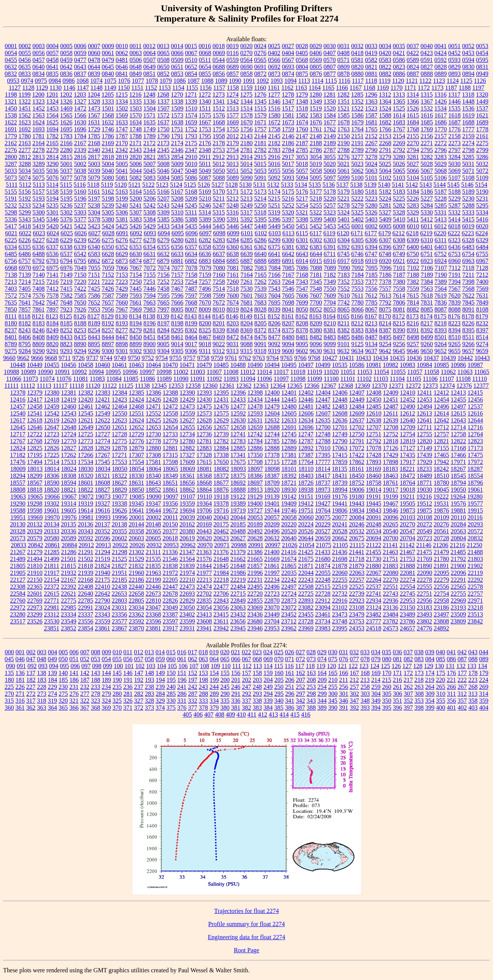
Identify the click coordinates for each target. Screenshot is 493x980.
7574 (25, 296)
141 (74, 673)
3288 (25, 164)
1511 (205, 108)
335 (225, 701)
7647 (52, 302)
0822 (385, 67)
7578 (52, 296)
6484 (482, 247)
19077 (120, 497)
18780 (441, 483)
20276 (441, 524)
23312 (52, 614)
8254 (94, 330)
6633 (177, 254)
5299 (25, 212)
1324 (52, 101)
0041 (441, 46)
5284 (427, 205)
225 (9, 687)
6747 (371, 254)
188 (96, 680)
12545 (86, 413)
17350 (255, 455)
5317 (246, 212)
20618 (170, 538)
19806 (340, 510)
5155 (11, 192)
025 (279, 652)
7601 (246, 296)
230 (63, 687)
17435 (407, 455)
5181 (371, 192)
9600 (288, 351)
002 (31, 652)
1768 (413, 129)
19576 (458, 503)
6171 (357, 233)
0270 (246, 53)
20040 (204, 517)
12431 (221, 400)
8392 (427, 330)
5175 (288, 192)
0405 (302, 53)
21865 (289, 566)
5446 (233, 226)
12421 (102, 400)
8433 (66, 337)
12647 (52, 427)
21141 (390, 545)
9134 (371, 344)
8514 (482, 337)
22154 (52, 580)
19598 (35, 510)
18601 (86, 483)
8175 (440, 316)
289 (214, 694)
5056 (288, 171)
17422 (357, 455)
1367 (427, 101)
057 (139, 659)
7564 (441, 289)
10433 (364, 358)
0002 (25, 46)
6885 (233, 261)
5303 (80, 212)
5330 (427, 212)
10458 (86, 365)
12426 (153, 400)
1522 (357, 108)
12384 (119, 393)
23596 (153, 621)
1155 (192, 88)
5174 (274, 192)
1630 (80, 122)
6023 (39, 233)
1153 (165, 88)
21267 (18, 552)
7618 (427, 296)
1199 (24, 95)
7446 (149, 289)
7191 (454, 275)
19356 (170, 503)
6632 (163, 254)
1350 (330, 101)
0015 (191, 46)
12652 (136, 427)
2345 (163, 150)
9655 (454, 351)
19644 (153, 510)
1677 (330, 122)
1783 (66, 136)
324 (106, 701)
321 (74, 701)
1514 (246, 108)
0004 (52, 46)
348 (365, 701)
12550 (119, 413)
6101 (247, 233)
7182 (330, 275)
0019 (233, 46)
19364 (204, 503)
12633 (289, 420)
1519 (316, 108)
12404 (323, 393)
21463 (391, 552)
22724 (289, 594)
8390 (399, 330)
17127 (407, 448)
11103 (381, 379)
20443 (204, 531)
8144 (205, 316)
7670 (205, 302)
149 (160, 673)
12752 (391, 434)
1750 (163, 129)
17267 (102, 455)
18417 (323, 476)
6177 (371, 233)
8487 (371, 337)
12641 (424, 420)
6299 (274, 240)
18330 (136, 476)
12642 (441, 420)
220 (441, 680)
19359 (187, 503)
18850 (136, 490)
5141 (398, 185)
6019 (468, 226)
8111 (11, 316)
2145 (274, 136)
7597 (191, 296)
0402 (274, 53)
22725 (306, 594)
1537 (482, 108)
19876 (441, 510)
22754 (441, 594)
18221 (407, 469)
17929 (424, 462)
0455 (11, 60)
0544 (219, 60)
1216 (135, 95)
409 (230, 714)
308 (419, 694)
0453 (468, 53)
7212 (482, 275)
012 (139, 652)
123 (364, 666)
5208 (177, 199)
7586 (94, 296)
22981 (52, 607)
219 (430, 680)
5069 (454, 171)
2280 (66, 150)
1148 (96, 88)
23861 (102, 628)
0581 (357, 60)
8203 (233, 323)
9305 (177, 351)
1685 (427, 122)
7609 (330, 296)
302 (354, 694)
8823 (66, 344)
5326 (371, 212)
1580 (274, 115)
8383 (357, 330)
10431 (347, 358)
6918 (357, 261)
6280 (177, 240)
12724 (69, 434)
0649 (149, 67)
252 (300, 687)
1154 (178, 88)
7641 (25, 302)
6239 (80, 240)
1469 (66, 108)
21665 (255, 559)
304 (376, 694)
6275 (108, 240)
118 (310, 666)
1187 (451, 88)
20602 (119, 538)
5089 (233, 178)
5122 (148, 185)
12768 (35, 441)
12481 (306, 406)
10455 (52, 365)
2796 (441, 150)
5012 (219, 164)
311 (451, 694)
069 (268, 659)
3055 (330, 157)
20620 (204, 538)
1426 (441, 101)
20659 (323, 538)
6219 (426, 233)
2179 (233, 143)
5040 (108, 171)
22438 (119, 587)
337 (246, 701)
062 (193, 659)
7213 (11, 282)
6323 (454, 240)
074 (322, 659)
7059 (108, 268)
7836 (441, 302)
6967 (482, 261)
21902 (475, 566)
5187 (441, 192)
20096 (391, 517)
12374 (447, 386)
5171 (233, 192)
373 (149, 708)
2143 (246, 136)
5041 (122, 171)
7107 (441, 268)
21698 (340, 559)
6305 (357, 240)
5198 (108, 199)
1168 (369, 88)
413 (273, 714)
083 (419, 659)
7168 (302, 275)
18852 (153, 490)
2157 (441, 136)
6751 (427, 254)
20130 (18, 524)
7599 (219, 296)
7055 (94, 268)
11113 (44, 386)
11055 (398, 372)
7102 (413, 268)
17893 (374, 462)
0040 (427, 46)
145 (117, 673)
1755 (233, 129)
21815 (69, 566)
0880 (357, 74)
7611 (357, 296)
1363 (371, 101)
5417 (11, 226)
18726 (306, 483)
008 (96, 652)
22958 (441, 601)
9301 (122, 351)
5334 (482, 212)
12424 (136, 400)
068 (257, 659)
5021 (344, 164)
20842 (35, 545)
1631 (94, 122)
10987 (475, 365)
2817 (94, 157)
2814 (52, 157)
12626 (170, 420)
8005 (177, 309)
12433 (238, 400)
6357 (191, 247)
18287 (475, 469)
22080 (391, 573)
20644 (306, 538)
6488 (39, 254)
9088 (246, 344)
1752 (191, 129)
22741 (374, 594)
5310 (177, 212)
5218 (316, 199)
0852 (163, 74)
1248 (149, 95)
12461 (86, 406)
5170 (219, 192)
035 (387, 652)
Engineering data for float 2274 (247, 937)
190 (117, 680)
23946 (255, 628)
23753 (357, 621)
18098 (272, 469)
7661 (136, 302)
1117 (358, 81)
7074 (164, 268)
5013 (233, 164)
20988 (239, 545)
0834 (39, 74)
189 (106, 680)
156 (236, 673)
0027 (288, 46)
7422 (80, 289)
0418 (357, 53)
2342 (122, 150)
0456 (25, 60)
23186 (441, 607)
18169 (373, 469)
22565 (458, 587)
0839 (94, 74)
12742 (255, 434)
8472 (233, 337)
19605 (69, 510)
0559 (233, 60)
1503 (136, 108)
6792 (39, 261)
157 (246, 673)
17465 (441, 455)
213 (365, 680)
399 (430, 708)
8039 (274, 309)
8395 (468, 330)
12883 (204, 448)
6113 (288, 233)
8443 (94, 337)
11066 (14, 379)
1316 (440, 95)
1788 (136, 136)
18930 (289, 490)
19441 (340, 503)
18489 (424, 476)
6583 (94, 254)
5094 (302, 178)
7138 (11, 275)
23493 (424, 614)
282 (139, 694)
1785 (94, 136)
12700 (323, 427)
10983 (407, 365)
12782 (221, 441)
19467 (391, 503)
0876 (316, 74)
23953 (272, 628)
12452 (407, 400)
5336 (11, 219)
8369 (246, 330)
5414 (454, 219)
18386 (255, 476)
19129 (255, 497)
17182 (18, 455)
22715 (238, 594)
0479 (108, 60)
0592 (441, 60)
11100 (331, 379)
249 (268, 687)
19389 (238, 503)
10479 (204, 365)
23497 (441, 614)
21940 (102, 573)
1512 (219, 108)
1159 (246, 88)
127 (407, 666)
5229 (454, 199)
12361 (227, 386)
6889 (274, 261)
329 (160, 701)
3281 (413, 157)
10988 (12, 372)
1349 (316, 101)
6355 (163, 247)
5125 (190, 185)
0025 (274, 46)
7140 (39, 275)
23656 (238, 621)
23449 (272, 614)
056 (128, 659)
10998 (164, 372)
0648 (136, 67)
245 (225, 687)
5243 (163, 205)
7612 (371, 296)
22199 (153, 580)
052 (85, 659)
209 (322, 680)
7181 (316, 275)
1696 (80, 129)
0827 (427, 67)
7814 (413, 302)
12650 (102, 427)
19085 (137, 497)
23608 (204, 621)
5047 (177, 171)
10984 (424, 365)
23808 (441, 621)
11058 (432, 372)
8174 (426, 316)
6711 (330, 254)
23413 (204, 614)
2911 (205, 157)
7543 (274, 289)
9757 (189, 358)
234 (106, 687)
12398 (255, 393)
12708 (391, 427)
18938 (306, 490)
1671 (260, 122)
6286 (260, 240)
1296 (371, 95)
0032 (357, 46)
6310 (427, 240)
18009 (18, 469)
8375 (288, 330)
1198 (11, 95)
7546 (288, 289)
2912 (219, 157)
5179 (344, 192)
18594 (69, 483)
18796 (475, 483)
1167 (356, 88)
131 (450, 666)
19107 (188, 497)
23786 (407, 621)
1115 (331, 81)
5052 (246, 171)
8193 (122, 323)
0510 (191, 60)
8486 (357, 337)
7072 (150, 268)
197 (193, 680)
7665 (163, 302)
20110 (458, 517)
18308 (69, 476)
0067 (191, 53)
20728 (441, 538)
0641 (52, 67)
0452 (454, 53)
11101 (348, 379)
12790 (340, 441)
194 (160, 680)
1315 (426, 95)
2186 (288, 143)
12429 (187, 400)
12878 (119, 448)
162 (300, 673)
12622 (102, 420)
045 (9, 659)
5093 (288, 178)
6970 (25, 268)
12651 (119, 427)
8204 (246, 323)
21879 (357, 566)
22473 (187, 587)
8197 (163, 323)
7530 (246, 289)
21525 (119, 559)
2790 (371, 150)
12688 (272, 427)
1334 (122, 101)
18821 (69, 490)
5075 (39, 178)
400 (441, 708)
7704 (330, 302)
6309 (413, 240)
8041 (288, 309)
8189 (94, 323)
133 (472, 666)
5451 (302, 226)
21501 (69, 559)
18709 (272, 483)
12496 (441, 406)
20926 (137, 545)
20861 (52, 545)
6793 (52, 261)
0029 (316, 46)
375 (171, 708)
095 (64, 666)
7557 (385, 289)
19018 (407, 490)
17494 (35, 462)
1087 (193, 81)
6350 (108, 247)
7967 (122, 309)
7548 (316, 289)
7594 (149, 296)
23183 (424, 607)
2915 (260, 157)
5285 (441, 205)
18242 (441, 469)
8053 (330, 309)
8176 (454, 316)
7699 (302, 302)
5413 (441, 219)
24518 (374, 628)
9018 (205, 344)
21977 (204, 573)
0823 (399, 67)
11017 (281, 372)
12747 (306, 434)
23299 (35, 614)
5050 (219, 171)
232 (85, 687)
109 (215, 666)
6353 (136, 247)
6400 (413, 247)
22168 (86, 580)
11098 (298, 379)
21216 (458, 545)
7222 (108, 282)
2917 (288, 157)
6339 (80, 247)
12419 (69, 400)
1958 (219, 136)
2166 (66, 143)
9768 (314, 358)
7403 (11, 289)
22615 (52, 594)
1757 (260, 129)
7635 (11, 302)
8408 (39, 337)
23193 (458, 607)
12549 (102, 413)
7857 (25, 309)
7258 (219, 282)
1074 (96, 81)
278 (96, 694)
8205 (260, 323)
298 (311, 694)
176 (451, 673)
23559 (102, 621)
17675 (238, 462)
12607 (323, 413)
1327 (80, 101)
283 (149, 694)
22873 (289, 601)
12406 (340, 393)
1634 (136, 122)
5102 (385, 178)
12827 (69, 448)
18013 (35, 469)
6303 (330, 240)
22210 (187, 580)
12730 (153, 434)
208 (311, 680)
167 (354, 673)
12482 (323, 406)
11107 (447, 379)
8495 (385, 337)
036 (397, 652)
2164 (39, 143)
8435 (80, 337)
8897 (108, 344)
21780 (441, 559)
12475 (204, 406)
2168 (94, 143)
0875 (302, 74)
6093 (150, 233)
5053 (260, 171)
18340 (153, 476)
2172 (149, 143)
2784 (288, 150)
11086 (147, 379)
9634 (357, 351)
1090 (235, 81)
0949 (482, 74)
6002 (371, 226)
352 (408, 701)
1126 (480, 81)
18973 (323, 490)
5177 (316, 192)
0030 (330, 46)
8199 (191, 323)
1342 (233, 101)
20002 (154, 517)
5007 (149, 164)
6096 (191, 233)
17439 (424, 455)
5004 (108, 164)
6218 (413, 233)
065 (225, 659)
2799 (482, 150)
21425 (306, 552)
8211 (343, 323)
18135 (339, 469)
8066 (357, 309)
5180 (357, 192)
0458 (52, 60)
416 (306, 714)
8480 (288, 337)
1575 (205, 115)
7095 (372, 268)
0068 (205, 53)
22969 (458, 601)
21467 (407, 552)
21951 (119, 573)
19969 (35, 517)
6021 (11, 233)
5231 (482, 199)
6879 (163, 261)
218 (419, 680)
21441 (357, 552)
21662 (238, 559)
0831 (482, 67)
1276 (260, 95)
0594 (468, 60)
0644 (94, 67)
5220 (330, 199)
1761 (316, 129)
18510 (441, 476)
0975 (41, 81)
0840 (108, 74)
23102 (340, 607)
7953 (94, 309)
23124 (374, 607)
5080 (108, 178)
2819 (122, 157)
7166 (274, 275)
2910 (191, 157)
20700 (391, 538)
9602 (302, 351)
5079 (94, 178)
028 (311, 652)
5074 (25, 178)
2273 (454, 143)
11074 (47, 379)
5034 (25, 171)
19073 (103, 497)
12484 (357, 406)
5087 (205, 178)
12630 (238, 420)
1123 (439, 81)
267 (462, 687)
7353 (357, 282)
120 (332, 666)
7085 (288, 268)
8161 (288, 316)
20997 (273, 545)
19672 (170, 510)
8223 (454, 323)
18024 (69, 469)
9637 (371, 351)
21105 (340, 545)
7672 (219, 302)
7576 (39, 296)
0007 (94, 46)
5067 (427, 171)
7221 (94, 282)
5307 (136, 212)
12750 (357, 434)
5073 (11, 178)
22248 (323, 580)
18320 (86, 476)
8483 (330, 337)
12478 (255, 406)
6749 (399, 254)
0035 (399, 46)
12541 (35, 413)
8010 (219, 309)
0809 (344, 67)
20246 (357, 524)
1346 (274, 101)
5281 (385, 205)
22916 (340, 601)
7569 (482, 289)
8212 (357, 323)
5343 (25, 219)
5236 (66, 205)
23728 (306, 621)
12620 (69, 420)
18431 (340, 476)
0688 (219, 67)
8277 (122, 330)
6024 (53, 233)
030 (333, 652)
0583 (385, 60)
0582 (371, 60)
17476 (18, 462)
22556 (441, 587)
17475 (475, 455)
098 (97, 666)
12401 (289, 393)
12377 (481, 386)
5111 (12, 185)
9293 (66, 351)
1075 (110, 81)
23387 (170, 614)
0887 (413, 74)
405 (187, 714)
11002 (181, 372)
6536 (52, 254)
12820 (424, 441)
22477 (221, 587)
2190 (344, 143)
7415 (66, 289)
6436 (454, 247)
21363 (204, 552)
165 (333, 673)
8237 (11, 330)
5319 (274, 212)
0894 (468, 74)
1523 (371, 108)
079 (376, 659)
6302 (316, 240)
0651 (177, 67)
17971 (458, 462)
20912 (86, 545)
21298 (119, 552)
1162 (288, 88)
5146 (467, 185)
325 (117, 701)
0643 (80, 67)
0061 (108, 53)
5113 (39, 185)
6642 (288, 254)
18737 (323, 483)
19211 (407, 497)
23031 (119, 607)
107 (194, 666)
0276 (260, 53)
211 (343, 680)
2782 (260, 150)
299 (322, 694)
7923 (66, 309)
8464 (191, 337)
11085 (131, 379)
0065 (163, 53)
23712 (289, 621)
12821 (441, 441)
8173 (413, 316)
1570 (136, 115)
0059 (80, 53)
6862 (94, 261)
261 (397, 687)
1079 (166, 81)
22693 (187, 594)
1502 (122, 108)
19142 (289, 497)
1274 (232, 95)
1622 (11, 122)
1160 (260, 88)
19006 (357, 490)
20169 (204, 524)
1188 (465, 88)
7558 (399, 289)
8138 (149, 316)
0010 (122, 46)
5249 (246, 205)
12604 (272, 413)
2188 (316, 143)
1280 (315, 95)
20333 (52, 531)
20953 (171, 545)
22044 (306, 573)
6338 (66, 247)
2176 (205, 143)
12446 (306, 400)
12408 (374, 393)
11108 (463, 379)
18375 (238, 476)
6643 (302, 254)
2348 (205, 150)
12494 (424, 406)
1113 (304, 81)
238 (149, 687)
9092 (274, 344)
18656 (187, 483)
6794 (66, 261)
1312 (385, 95)
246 (236, 687)
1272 (205, 95)
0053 (482, 46)
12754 (407, 434)
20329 (35, 531)
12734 (187, 434)
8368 (233, 330)
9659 (482, 351)
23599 (187, 621)
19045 (441, 490)
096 (75, 666)
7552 (344, 289)
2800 (11, 157)
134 (483, 666)
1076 (124, 81)
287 (193, 694)
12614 (441, 413)
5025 (385, 164)
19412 (306, 503)
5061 (344, 171)
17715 (272, 462)
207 (300, 680)
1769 (427, 129)
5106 (441, 178)
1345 (260, 101)
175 (441, 673)
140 (63, 673)
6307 (385, 240)
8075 (385, 309)
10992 (79, 372)
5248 (233, 205)
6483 (468, 247)
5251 (274, 205)
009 (106, 652)
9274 (482, 344)
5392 (246, 219)
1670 (246, 122)
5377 (80, 219)
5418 (25, 226)
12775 (119, 441)
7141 (52, 275)
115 (279, 666)
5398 (302, 219)
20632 (272, 538)
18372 (221, 476)
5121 (134, 185)
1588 (385, 115)
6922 (413, 261)
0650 (163, 67)
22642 (102, 594)
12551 (136, 413)
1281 (329, 95)
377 (193, 708)
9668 (51, 358)
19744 (272, 510)
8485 (344, 337)
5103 (399, 178)
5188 (454, 192)
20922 (120, 545)
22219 (238, 580)
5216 (288, 199)
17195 (35, 455)
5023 (357, 164)
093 (43, 666)
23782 (391, 621)
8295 (177, 330)
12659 (255, 427)
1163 (301, 88)
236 (128, 687)
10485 (221, 365)
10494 (272, 365)
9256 (399, 344)
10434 (381, 358)
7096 (386, 268)
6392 (344, 247)
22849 (238, 601)
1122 (425, 81)
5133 (287, 185)
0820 (357, 67)
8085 (427, 309)
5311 (191, 212)
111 (237, 666)
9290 (39, 351)
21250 (475, 545)
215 (387, 680)
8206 (274, 323)
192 (139, 680)
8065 (344, 309)
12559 (187, 413)
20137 (102, 524)
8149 (246, 316)
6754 (468, 254)
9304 (163, 351)
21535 (153, 559)
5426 (136, 226)
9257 (413, 344)
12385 (136, 393)
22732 (340, 594)
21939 (86, 573)
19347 (153, 503)
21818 (86, 566)
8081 (399, 309)
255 (333, 687)
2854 (177, 157)
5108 (468, 178)
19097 (171, 497)
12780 (187, 441)
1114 (318, 81)
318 (42, 701)
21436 (340, 552)
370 (117, 708)
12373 (430, 386)
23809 (458, 621)
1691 (11, 129)
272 (31, 694)
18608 (102, 483)
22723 (272, 594)
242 (193, 687)
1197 (478, 88)
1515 (260, 108)
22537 (374, 587)
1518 (302, 108)
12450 (374, 400)
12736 (204, 434)
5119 (107, 185)
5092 (274, 178)
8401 (11, 337)
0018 (219, 46)
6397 (399, 247)
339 (268, 701)
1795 (205, 136)
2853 (163, 157)
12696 (306, 427)
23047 (153, 607)
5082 (136, 178)
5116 (80, 185)
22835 (204, 601)
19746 (289, 510)
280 (117, 694)
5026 (399, 164)
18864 (204, 490)
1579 (260, 115)
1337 (163, 101)
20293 (475, 524)
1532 (427, 108)
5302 (66, 212)
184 (52, 680)
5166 (163, 192)
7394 (454, 282)
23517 (18, 621)
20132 (35, 524)
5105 (427, 178)
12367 (329, 386)
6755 (482, 254)
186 (74, 680)
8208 (302, 323)
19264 (458, 497)
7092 (358, 268)
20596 (102, 538)
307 (408, 694)
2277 (25, 150)
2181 (260, 143)
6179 (385, 233)
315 (9, 701)
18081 (205, 469)
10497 (306, 365)
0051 (454, 46)
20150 (170, 524)
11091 (197, 379)
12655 (187, 427)
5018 (302, 164)
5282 (399, 205)
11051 (348, 372)
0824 (413, 67)
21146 (424, 545)
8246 (39, 330)
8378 (302, 330)
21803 (475, 559)
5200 (136, 199)
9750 (134, 358)
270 (9, 694)
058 (149, 659)
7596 (177, 296)
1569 (122, 115)
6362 (260, 247)
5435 (191, 226)
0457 (39, 60)
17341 (238, 455)
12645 (18, 427)
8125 (66, 316)
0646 (122, 67)
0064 (149, 53)
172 (408, 673)
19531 (441, 503)
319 (52, 701)
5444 (205, 226)
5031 (468, 164)
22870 (272, 601)
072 (300, 659)
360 (9, 708)
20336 (69, 531)
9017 (191, 344)
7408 (39, 289)
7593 (136, 296)
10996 (130, 372)
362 (31, 708)
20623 (221, 538)
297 (300, 694)
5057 (302, 171)
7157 (177, 275)
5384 (149, 219)
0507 (149, 60)
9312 (219, 351)
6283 (219, 240)
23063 (238, 607)
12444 (272, 400)
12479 (272, 406)
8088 (454, 309)
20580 (52, 538)
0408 (344, 53)
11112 (28, 386)
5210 (205, 199)
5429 (149, 226)
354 (430, 701)
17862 (357, 462)
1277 (274, 95)
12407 (357, 393)
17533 (69, 462)
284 (160, 694)
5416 (482, 219)
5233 (25, 205)
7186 (385, 275)
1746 (108, 129)
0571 (344, 60)
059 (160, 659)
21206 (441, 545)
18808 (18, 490)
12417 (35, 400)
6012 (441, 226)
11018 (298, 372)
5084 (163, 178)
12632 (272, 420)
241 (182, 687)
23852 (69, 628)
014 (160, 652)
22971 (475, 601)
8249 (52, 330)
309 (430, 694)
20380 (187, 531)
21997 (272, 573)
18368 (204, 476)
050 (63, 659)
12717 (18, 434)
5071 (468, 171)
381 (236, 708)
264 (430, 687)
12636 (340, 420)
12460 (69, 406)
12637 (357, 420)
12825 (35, 448)
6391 (330, 247)
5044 (136, 171)
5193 (39, 199)
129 (429, 666)
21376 (221, 552)
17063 (340, 448)
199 (214, 680)
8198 (177, 323)
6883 (205, 261)
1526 (413, 108)
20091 (374, 517)
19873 (407, 510)
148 (149, 673)
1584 (330, 115)
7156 (163, 275)
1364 (385, 101)
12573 (204, 413)
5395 (260, 219)
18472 (407, 476)
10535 (340, 365)
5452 (316, 226)
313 (473, 694)
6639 (246, 254)
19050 (458, 490)
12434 (255, 400)
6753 (454, 254)
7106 (427, 268)
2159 (468, 136)
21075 (324, 545)
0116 (232, 53)
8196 (149, 323)
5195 (66, 199)
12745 (289, 434)
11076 (64, 379)
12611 (390, 413)
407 (209, 714)
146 (128, 673)
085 (441, 659)
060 (171, 659)
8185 (66, 323)
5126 (204, 185)
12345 (159, 386)
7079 (205, 268)
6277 (136, 240)
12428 (170, 400)
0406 (316, 53)
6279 (163, 240)
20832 (475, 538)
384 (268, 708)
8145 (218, 316)
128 (418, 666)
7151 (94, 275)
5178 (330, 192)
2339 (80, 150)
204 (268, 680)
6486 (25, 254)
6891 (288, 261)
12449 (357, 400)
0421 (399, 53)
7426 (108, 289)
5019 (316, 164)
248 (257, 687)
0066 (177, 53)
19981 (86, 517)
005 (63, 652)
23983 (323, 628)
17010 (323, 448)
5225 (399, 199)
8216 (413, 323)
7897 (52, 309)
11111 (12, 386)
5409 (385, 219)
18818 (35, 490)
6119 (329, 233)
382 (246, 708)
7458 (163, 289)
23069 (255, 607)
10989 (29, 372)
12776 (136, 441)
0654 (205, 67)
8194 (136, 323)
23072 (289, 607)
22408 (86, 587)
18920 (272, 490)
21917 (52, 573)
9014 (177, 344)
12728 (119, 434)
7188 (413, 275)
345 (333, 701)
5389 (205, 219)
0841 (122, 74)
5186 (427, 192)
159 (268, 673)
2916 (274, 157)
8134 (135, 316)
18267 (458, 469)
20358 (136, 531)
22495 (255, 587)
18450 (357, 476)
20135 (69, 524)
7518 (233, 289)
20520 (289, 531)
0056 (39, 53)
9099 (330, 344)
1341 (219, 101)
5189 (468, 192)
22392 (69, 587)
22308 (18, 587)
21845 (221, 566)
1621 (482, 115)
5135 (315, 185)
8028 (260, 309)
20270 (407, 524)
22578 (475, 587)
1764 (357, 129)
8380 (316, 330)
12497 (458, 406)
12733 (170, 434)
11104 (397, 379)
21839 (187, 566)
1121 (412, 81)
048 (42, 659)
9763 (259, 358)
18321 (102, 476)
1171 (410, 88)
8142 (177, 316)
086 (451, 659)
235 (117, 687)
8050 (302, 309)
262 (408, 687)
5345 (39, 219)
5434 (177, 226)
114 (268, 666)
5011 (205, 164)
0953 (13, 81)
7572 (11, 296)
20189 (255, 524)
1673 (288, 122)
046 (20, 659)
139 (52, 673)
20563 (458, 531)
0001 (11, 46)
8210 (330, 323)
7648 (66, 302)
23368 (153, 614)
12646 (35, 427)
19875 (424, 510)
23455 (306, 614)
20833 (18, 545)
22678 (170, 594)
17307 (136, 455)
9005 (163, 344)
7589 (122, 296)
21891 (441, 566)
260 (387, 687)
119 (321, 666)
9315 (246, 351)
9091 (260, 344)
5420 (52, 226)
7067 (136, 268)
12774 (102, 441)
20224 (306, 524)
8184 (52, 323)
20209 (272, 524)
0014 (177, 46)
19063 (18, 497)
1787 (122, 136)
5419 (39, 226)
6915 (316, 261)
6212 (399, 233)
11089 (164, 379)
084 (430, 659)
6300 (288, 240)
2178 (219, 143)
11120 (93, 386)
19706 (204, 510)
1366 (413, 101)
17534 (86, 462)
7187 (399, 275)
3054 (316, 157)
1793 (191, 136)
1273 (218, 95)
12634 (306, 420)
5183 (399, 192)
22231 (255, 580)
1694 (52, 129)
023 (257, 652)
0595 (482, 60)
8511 (468, 337)
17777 (323, 462)
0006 (80, 46)
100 (118, 666)
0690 (246, 67)
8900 (149, 344)
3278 (371, 157)
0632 (11, 67)
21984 (221, 573)
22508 (306, 587)
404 (484, 708)
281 (128, 694)
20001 (137, 517)
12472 (170, 406)
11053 (365, 372)
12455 (458, 400)
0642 (66, 67)
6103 (275, 233)
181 (20, 680)
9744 (106, 358)
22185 (119, 580)
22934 (374, 601)
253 (311, 687)
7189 (427, 275)
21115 (357, 545)
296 (290, 694)
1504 (149, 108)
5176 (302, 192)
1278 (288, 95)
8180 (11, 323)
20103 (407, 517)
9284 (25, 351)
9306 (191, 351)
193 (149, 680)
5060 (330, 171)
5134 (301, 185)
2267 (371, 143)
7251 (149, 282)
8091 (468, 309)
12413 (458, 393)
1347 (288, 101)
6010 (413, 226)
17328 (204, 455)
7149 (66, 275)
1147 (83, 88)
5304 (94, 212)
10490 (255, 365)
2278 (39, 150)
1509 (177, 108)
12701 (340, 427)
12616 (475, 413)
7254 (191, 282)
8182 (25, 323)
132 (461, 666)
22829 (187, 601)
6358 (205, 247)
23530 (52, 621)
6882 (191, 261)
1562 (25, 115)
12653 (153, 427)
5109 (482, 178)
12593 (255, 413)
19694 (187, 510)
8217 (427, 323)
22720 (255, 594)
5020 (330, 164)
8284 (163, 330)
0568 (302, 60)
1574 (191, 115)
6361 (246, 247)
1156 (205, 88)
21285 (52, 552)
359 (484, 701)
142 (85, 673)
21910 (35, 573)
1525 (399, 108)
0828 (441, 67)
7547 (302, 289)
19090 (154, 497)
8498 (413, 337)
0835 (52, 74)
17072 (357, 448)
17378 (272, 455)
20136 (86, 524)
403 (473, 708)
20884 (69, 545)
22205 (170, 580)
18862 (187, 490)
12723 (52, 434)
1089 (221, 81)
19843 (374, 510)
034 (376, 652)
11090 (181, 379)
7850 (11, 309)
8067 (371, 309)
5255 (316, 205)
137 (31, 673)
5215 (274, 199)
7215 (39, 282)
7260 (233, 282)
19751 (306, 510)
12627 (187, 420)
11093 (231, 379)
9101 (344, 344)
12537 (475, 406)
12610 (374, 413)
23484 (391, 614)
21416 (289, 552)
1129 (42, 88)
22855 (255, 601)
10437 (431, 358)
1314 (413, 95)
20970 (205, 545)
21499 (52, 559)
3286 (482, 157)
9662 (23, 358)
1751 (177, 129)
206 (290, 680)
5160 (80, 192)
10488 (238, 365)
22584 (18, 594)
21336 (170, 552)
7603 (260, 296)
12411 (424, 393)
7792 (385, 302)
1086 (179, 81)
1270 (177, 95)
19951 (18, 517)
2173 (163, 143)
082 (408, 659)
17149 (424, 448)
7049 (80, 268)
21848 (238, 566)
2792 (399, 150)
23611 (221, 621)
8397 (482, 330)
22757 (475, 594)
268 (473, 687)
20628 (255, 538)
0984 (55, 81)
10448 (18, 365)
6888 (260, 261)
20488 (238, 531)
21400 (272, 552)
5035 (39, 171)
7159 (205, 275)
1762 (330, 129)
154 (214, 673)
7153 (122, 275)
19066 (52, 497)
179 (484, 673)
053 (96, 659)
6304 (344, 240)
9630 (316, 351)
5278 (344, 205)
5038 (80, 171)
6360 (233, 247)
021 (236, 652)
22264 (374, 580)
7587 (108, 296)
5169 (205, 192)
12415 (475, 393)
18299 (35, 476)
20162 (187, 524)
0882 (385, 74)
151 (182, 673)
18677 (221, 483)
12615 (458, 413)
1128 (28, 88)
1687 (454, 122)
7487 (191, 289)
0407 (330, 53)
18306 (52, 476)
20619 (187, 538)
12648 (69, 427)
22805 (136, 601)
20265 (391, 524)
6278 (149, 240)
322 (85, 701)
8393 (441, 330)
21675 (306, 559)
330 (171, 701)
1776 (454, 129)
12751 (374, 434)
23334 (69, 614)
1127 (14, 88)
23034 (136, 607)
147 (139, 673)
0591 (427, 60)
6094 (164, 233)
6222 (454, 233)
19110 (204, 497)
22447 (170, 587)
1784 (80, 136)
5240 (122, 205)
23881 (153, 628)
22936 (391, 601)
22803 (119, 601)
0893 (454, 74)
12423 (119, 400)
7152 (108, 275)
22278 (424, 580)
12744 (272, 434)
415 (295, 714)
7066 (122, 268)
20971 (222, 545)
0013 (163, 46)
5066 (413, 171)
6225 (11, 240)
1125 (466, 81)
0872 (260, 74)
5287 (454, 205)
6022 (25, 233)
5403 (371, 219)
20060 (306, 517)
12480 (289, 406)
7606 (302, 296)
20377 (170, 531)
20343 (86, 531)
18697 (255, 483)
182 (31, 680)
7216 (52, 282)
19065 (35, 497)
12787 (306, 441)
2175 (191, 143)
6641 (274, 254)
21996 (255, 573)
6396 (385, 247)
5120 (121, 185)
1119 (385, 81)
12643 (458, 420)
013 (149, 652)
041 (451, 652)
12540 (18, 413)
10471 (187, 365)
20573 (18, 538)
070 (279, 659)
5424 (108, 226)
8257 (108, 330)
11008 (231, 372)
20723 (424, 538)
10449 (35, 365)
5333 (468, 212)
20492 (255, 531)
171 (397, 673)
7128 (482, 268)
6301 (302, 240)
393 (365, 708)
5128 (231, 185)
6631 (149, 254)
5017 (288, 164)
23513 (475, 614)
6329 (482, 240)
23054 (204, 607)
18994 (340, 490)
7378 (385, 282)
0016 (205, 46)
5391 (233, 219)
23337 (86, 614)
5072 (482, 171)
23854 (86, 628)
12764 (475, 434)
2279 (52, 150)
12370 (379, 386)
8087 (441, 309)
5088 (219, 178)
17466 (458, 455)
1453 (52, 108)
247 (246, 687)
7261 (246, 282)
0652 (191, 67)
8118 (24, 316)
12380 (52, 393)
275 (63, 694)
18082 (221, 469)
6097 (205, 233)
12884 (221, 448)
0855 (205, 74)
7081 (233, 268)
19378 (221, 503)
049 (52, 659)
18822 (86, 490)
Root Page (246, 950)
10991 (62, 372)
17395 (323, 455)
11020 (331, 372)
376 (182, 708)
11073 (30, 379)
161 (290, 673)
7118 (468, 268)
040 (441, 652)
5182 (385, 192)
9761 (231, 358)
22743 (391, 594)
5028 (427, 164)
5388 (191, 219)
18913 (255, 490)
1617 (441, 115)
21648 (221, 559)
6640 (260, 254)
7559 (413, 289)
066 (236, 659)
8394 (454, 330)
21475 (424, 552)
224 (484, 680)
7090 (344, 268)
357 (462, 701)
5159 (66, 192)
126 (396, 666)
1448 (468, 101)
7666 (177, 302)
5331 (441, 212)
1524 (385, 108)
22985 (69, 607)
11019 (314, 372)
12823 (475, 441)
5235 (52, 205)
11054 (381, 372)
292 (246, 694)
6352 (122, 247)
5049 (205, 171)
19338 (119, 503)
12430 (204, 400)
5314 (205, 212)
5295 (482, 205)
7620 (454, 296)
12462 (102, 406)
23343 (102, 614)
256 (344, 687)
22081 (407, 573)
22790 (102, 601)
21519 (102, 559)
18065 (171, 469)
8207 (288, 323)
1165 (328, 88)
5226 (413, 199)
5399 (316, 219)
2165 (52, 143)
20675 (357, 538)
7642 (39, 302)
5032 (482, 164)
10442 (465, 358)
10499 (323, 365)
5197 (94, 199)
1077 (138, 81)
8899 (136, 344)
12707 (374, 427)
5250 (260, 205)
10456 (69, 365)
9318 (260, 351)
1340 (205, 101)
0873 (274, 74)
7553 (357, 289)
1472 (80, 108)
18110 (306, 469)
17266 (86, 455)
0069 (219, 53)
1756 (246, 129)
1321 (11, 101)
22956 (424, 601)
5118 (93, 185)
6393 (357, 247)
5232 (11, 205)
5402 (357, 219)
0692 (274, 67)
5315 (219, 212)
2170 (122, 143)
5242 (149, 205)
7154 (136, 275)
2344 (149, 150)
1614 (399, 115)
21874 (323, 566)
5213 (246, 199)
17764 (306, 462)
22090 (424, 573)
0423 (427, 53)
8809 (39, 344)
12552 (153, 413)
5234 (39, 205)
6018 (454, 226)
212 (354, 680)
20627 (238, 538)
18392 (289, 476)
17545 (102, 462)
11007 (214, 372)
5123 (162, 185)
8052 (316, 309)
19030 (424, 490)
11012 (247, 372)
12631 (255, 420)
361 (20, 708)
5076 (52, 178)
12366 (312, 386)
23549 (69, 621)
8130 (121, 316)
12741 (238, 434)
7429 (122, 289)
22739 (357, 594)
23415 (221, 614)
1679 (357, 122)
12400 (272, 393)
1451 (25, 108)
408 (220, 714)
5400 (330, 219)
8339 (219, 330)
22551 (391, 587)
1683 (399, 122)
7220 (80, 282)
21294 (102, 552)
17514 (52, 462)
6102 (261, 233)
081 (397, 659)
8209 (316, 323)
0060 (94, 53)
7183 (344, 275)
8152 (274, 316)
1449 (482, 101)
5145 (453, 185)
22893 (306, 601)
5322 (316, 212)
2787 (330, 150)
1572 (163, 115)
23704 (272, 621)
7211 (468, 275)
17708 (255, 462)
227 (31, 687)
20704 (407, 538)
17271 (119, 455)
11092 (214, 379)
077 (354, 659)
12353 (176, 386)
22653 (119, 594)
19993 (103, 517)
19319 (86, 503)
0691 (260, 67)
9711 (65, 358)
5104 (413, 178)
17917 (407, 462)
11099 (314, 379)
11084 (114, 379)
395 (387, 708)
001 (20, 652)
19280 (475, 497)
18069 (188, 469)
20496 (272, 531)
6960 (454, 261)
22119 (475, 573)
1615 (413, 115)
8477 (274, 337)
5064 (385, 171)
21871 (306, 566)
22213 (204, 580)
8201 (219, 323)
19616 (102, 510)
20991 (256, 545)
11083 (97, 379)
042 (462, 652)
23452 (289, 614)
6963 (468, 261)
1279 (302, 95)
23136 (391, 607)
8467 (205, 337)
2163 (25, 143)
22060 (340, 573)
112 (247, 666)
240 (171, 687)
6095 (178, 233)
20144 (136, 524)
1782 (52, 136)
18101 (289, 469)
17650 (221, 462)
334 (214, 701)
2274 (468, 143)
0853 (177, 74)
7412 (52, 289)
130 (439, 666)
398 (419, 708)
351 (397, 701)
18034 (103, 469)
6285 (246, 240)
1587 (371, 115)
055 (117, 659)
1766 (385, 129)
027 (300, 652)
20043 (221, 517)
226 (20, 687)
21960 (136, 573)
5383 (136, 219)
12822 (458, 441)
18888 (238, 490)
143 (96, 673)
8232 (482, 323)
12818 (391, 441)
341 (290, 701)
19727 (255, 510)
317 (31, 701)
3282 (427, 157)
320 (63, 701)
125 (386, 666)
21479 (441, 552)
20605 (153, 538)
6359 (219, 247)
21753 (407, 559)
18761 (391, 483)
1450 (11, 108)
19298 (35, 503)
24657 (407, 628)
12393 (204, 393)
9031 (233, 344)
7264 (288, 282)
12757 (441, 434)
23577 (119, 621)
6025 (67, 233)
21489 (18, 559)
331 (182, 701)
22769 (35, 601)
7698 (288, 302)
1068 (82, 81)
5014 (246, 164)
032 (354, 652)
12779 (170, 441)
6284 (233, 240)
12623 (119, 420)
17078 (374, 448)
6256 (94, 240)
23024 (102, 607)
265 (441, 687)
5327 (385, 212)
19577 (475, 503)
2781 (246, 150)
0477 (80, 60)
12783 (238, 441)
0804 (302, 67)
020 (225, 652)
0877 (330, 74)
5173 (260, 192)
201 (236, 680)
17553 (119, 462)
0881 (371, 74)
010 (117, 652)
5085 (177, 178)
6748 (385, 254)
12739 (221, 434)
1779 (11, 136)
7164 (246, 275)
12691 (289, 427)
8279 (136, 330)
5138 (356, 185)
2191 (357, 143)
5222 (357, 199)
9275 (11, 351)
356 (451, 701)
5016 (274, 164)
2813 (39, 157)
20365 (153, 531)
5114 (52, 185)
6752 (441, 254)
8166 (357, 316)
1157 (219, 88)
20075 (323, 517)
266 (451, 687)
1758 (274, 129)
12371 (396, 386)
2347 (191, 150)
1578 (246, 115)
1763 (344, 129)
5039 (94, 171)
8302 (191, 330)
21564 (187, 559)
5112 (25, 185)
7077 (178, 268)
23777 (374, 621)
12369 (362, 386)
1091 (249, 81)
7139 (25, 275)
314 (484, 694)
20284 (458, 524)
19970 (52, 517)
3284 (454, 157)
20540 (391, 531)
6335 (25, 247)
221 (451, 680)
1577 (233, 115)
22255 (340, 580)
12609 (357, 413)
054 (106, 659)
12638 (374, 420)
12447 (323, 400)
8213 (371, 323)
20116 (475, 517)
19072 (86, 497)
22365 (35, 587)
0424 (441, 53)
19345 (136, 503)
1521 (344, 108)
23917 (170, 628)
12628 (204, 420)
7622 (468, 296)
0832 (11, 74)
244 (214, 687)
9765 (287, 358)
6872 (108, 261)
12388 (170, 393)
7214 (25, 282)
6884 (219, 261)
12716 (475, 427)
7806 (399, 302)
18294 (18, 476)
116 (289, 666)
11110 (480, 379)
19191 (374, 497)
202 (246, 680)
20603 (136, 538)
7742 (344, 302)
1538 (11, 115)
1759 (288, 129)
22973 (35, 607)
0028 (302, 46)
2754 (233, 150)
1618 (454, 115)
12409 (391, 393)
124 (375, 666)
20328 (18, 531)
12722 (35, 434)
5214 (260, 199)
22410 (102, 587)
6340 (94, 247)
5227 (427, 199)
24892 (441, 628)
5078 (80, 178)
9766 (300, 358)
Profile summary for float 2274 (246, 924)
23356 (119, 614)
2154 (399, 136)
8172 (399, 316)
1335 (136, 101)
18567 (35, 483)
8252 (66, 330)
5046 (163, 171)
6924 (441, 261)
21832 (136, 566)
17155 (441, 448)
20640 (289, 538)
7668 (191, 302)
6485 (11, 254)
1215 (121, 95)
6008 (399, 226)
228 (42, 687)
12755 (424, 434)
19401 (272, 503)
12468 (136, 406)
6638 (233, 254)
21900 (458, 566)
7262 (260, 282)
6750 (413, 254)
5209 (191, 199)
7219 (66, 282)
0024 (260, 46)
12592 (238, 413)
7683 (260, 302)
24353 (357, 628)
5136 (329, 185)
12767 (18, 441)
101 (129, 666)
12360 (210, 386)
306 (397, 694)
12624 (136, 420)
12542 (52, 413)
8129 (107, 316)
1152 (151, 88)
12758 (458, 434)
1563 (39, 115)
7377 (371, 282)
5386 (177, 219)
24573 (391, 628)
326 (128, 701)
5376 (66, 219)
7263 (274, 282)
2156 (427, 136)
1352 (357, 101)
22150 (35, 580)
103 (151, 666)
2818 (108, 157)
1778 (482, 129)
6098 (219, 233)
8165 (343, 316)
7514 (219, 289)
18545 (458, 476)
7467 (177, 289)
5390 (219, 219)
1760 (302, 129)
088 (473, 659)
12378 (18, 393)
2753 (219, 150)
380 (225, 708)
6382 (302, 247)
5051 (233, 171)
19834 (357, 510)
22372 (52, 587)
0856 (219, 74)
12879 (136, 448)
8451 (149, 337)
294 (268, 694)
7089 (330, 268)
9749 (120, 358)
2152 (371, 136)
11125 (126, 386)
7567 (454, 289)
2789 (357, 150)
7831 (427, 302)
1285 (357, 95)
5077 (66, 178)
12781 (204, 441)
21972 (170, 573)
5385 (163, 219)
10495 (289, 365)
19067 (69, 497)
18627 (119, 483)
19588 (18, 510)
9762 (245, 358)
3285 (468, 157)
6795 (80, 261)
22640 (86, 594)
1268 (163, 95)
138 (42, 673)
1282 (343, 95)
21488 (475, 552)
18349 (170, 476)
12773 (86, 441)
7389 (441, 282)
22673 (153, 594)
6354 (149, 247)
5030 (454, 164)
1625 (52, 122)
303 (365, 694)
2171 (136, 143)
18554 (475, 476)
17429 (391, 455)
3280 (399, 157)
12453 (424, 400)
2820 (136, 157)
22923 (357, 601)
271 (20, 694)
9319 (274, 351)
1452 (39, 108)
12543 (69, 413)
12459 (52, 406)
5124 (176, 185)
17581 (153, 462)
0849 (136, 74)
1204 (94, 95)
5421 (66, 226)
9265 (454, 344)
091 (21, 666)
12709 (407, 427)
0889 (441, 74)
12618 (35, 420)
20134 (52, 524)
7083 (261, 268)
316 (20, 701)
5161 (94, 192)
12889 (289, 448)
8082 (413, 309)
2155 (413, 136)
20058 (289, 517)
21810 (35, 566)
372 (139, 708)
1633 (122, 122)
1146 (69, 88)
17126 (391, 448)
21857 (255, 566)
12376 (464, 386)
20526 (306, 531)
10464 (153, 365)
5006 (136, 164)
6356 (177, 247)
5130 (245, 185)
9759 (217, 358)
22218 (221, 580)
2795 (427, 150)
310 (441, 694)
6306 (371, 240)
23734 (323, 621)
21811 (51, 566)
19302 (52, 503)
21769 (424, 559)
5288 (468, 205)
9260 (427, 344)
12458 (35, 406)
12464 (119, 406)
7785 (371, 302)
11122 (109, 386)
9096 (316, 344)
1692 (25, 129)
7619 (441, 296)
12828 (86, 448)
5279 (357, 205)
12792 (374, 441)
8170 (385, 316)
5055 (274, 171)
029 (322, 652)
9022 (219, 344)
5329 (413, 212)
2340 (94, 150)
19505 (407, 503)
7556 (371, 289)
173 (419, 673)
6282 (205, 240)
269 (484, 687)
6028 (108, 233)
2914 (246, 157)
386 (290, 708)
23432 (238, 614)
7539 (260, 289)
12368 (345, 386)
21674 (289, 559)
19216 (424, 497)
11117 (60, 386)
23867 (119, 628)
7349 (330, 282)
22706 (221, 594)
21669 (272, 559)
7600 (233, 296)
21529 (136, 559)
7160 (219, 275)
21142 (407, 545)
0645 (108, 67)
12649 (86, 427)
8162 (302, 316)
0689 (233, 67)
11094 (248, 379)
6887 (246, 261)
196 (182, 680)
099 (107, 666)
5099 (344, 178)
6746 (357, 254)
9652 (441, 351)
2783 (274, 150)
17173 (475, 448)
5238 (94, 205)
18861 (170, 490)
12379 (35, 393)
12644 (475, 420)
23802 (424, 621)
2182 (274, 143)
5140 (384, 185)
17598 (170, 462)
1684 (413, 122)
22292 (475, 580)
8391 (413, 330)
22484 (238, 587)
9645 (399, 351)
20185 (238, 524)
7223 (122, 282)
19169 (323, 497)
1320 (482, 95)
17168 (458, 448)
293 (257, 694)
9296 (94, 351)
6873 (122, 261)
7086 (302, 268)
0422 (413, 53)
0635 (25, 67)
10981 (374, 365)
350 (387, 701)
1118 (371, 81)
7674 (233, 302)
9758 (203, 358)
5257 (330, 205)
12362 (244, 386)
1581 (288, 115)
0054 (11, 53)
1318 (468, 95)
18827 (102, 490)
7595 (163, 296)
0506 (136, 60)
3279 (385, 157)
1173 (437, 88)
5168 (191, 192)
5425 (122, 226)
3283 (441, 157)
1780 (25, 136)
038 (419, 652)
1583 (316, 115)
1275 (246, 95)
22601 (35, 594)
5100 (357, 178)
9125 (357, 344)
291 (236, 694)
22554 (407, 587)
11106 (430, 379)
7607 (316, 296)
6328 (468, 240)
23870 (136, 628)
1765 (371, 129)
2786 (316, 150)
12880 (153, 448)
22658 (136, 594)
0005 (66, 46)
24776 (424, 628)
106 (183, 666)
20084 (357, 517)
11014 (264, 372)
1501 (108, 108)
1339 (191, 101)
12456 (475, 400)
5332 (454, 212)
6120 (343, 233)
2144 (260, 136)
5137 (342, 185)
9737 (92, 358)
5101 (371, 178)
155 (225, 673)
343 (311, 701)
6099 (233, 233)
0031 (344, 46)
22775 (69, 601)
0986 (69, 81)
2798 (468, 150)
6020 (482, 226)
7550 (330, 289)
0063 (136, 53)
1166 (342, 88)
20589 (69, 538)
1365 (399, 101)
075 (333, 659)
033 (365, 652)
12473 (187, 406)
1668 (219, 122)
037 (408, 652)
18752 (357, 483)
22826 (170, 601)
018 (203, 652)
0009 (108, 46)
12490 (407, 406)
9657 (468, 351)
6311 (440, 240)
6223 (468, 233)
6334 (11, 247)
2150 (344, 136)
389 (322, 708)
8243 (25, 330)
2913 (233, 157)
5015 (260, 164)
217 (408, 680)
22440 (136, 587)
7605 (288, 296)
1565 (66, 115)
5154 (481, 185)
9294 (80, 351)
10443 (482, 358)
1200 (38, 95)
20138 (119, 524)
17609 (187, 462)
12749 (340, 434)
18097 (255, 469)
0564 (246, 60)
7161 (233, 275)
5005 (122, 164)
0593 (454, 60)
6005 (385, 226)
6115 (302, 233)
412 (263, 714)
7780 (357, 302)
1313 (399, 95)
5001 (66, 164)
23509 (458, 614)
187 (85, 680)
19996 (120, 517)
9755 (176, 358)
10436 (414, 358)
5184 (413, 192)
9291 (52, 351)
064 (214, 659)
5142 (412, 185)
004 (52, 652)
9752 (148, 358)
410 (241, 714)
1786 (108, 136)
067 (246, 659)
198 (203, 680)
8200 (205, 323)
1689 (482, 122)
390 (333, 708)
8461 (177, 337)
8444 (108, 337)
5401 (344, 219)
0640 (39, 67)
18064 (154, 469)
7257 (205, 282)
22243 (306, 580)
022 (246, 652)
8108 (482, 309)
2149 (330, 136)
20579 (35, 538)
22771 (52, 601)
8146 (232, 316)
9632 (344, 351)
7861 (39, 309)
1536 (468, 108)
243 (203, 687)
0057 (52, 53)
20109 (441, 517)
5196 (80, 199)
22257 (357, 580)
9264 (441, 344)
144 (106, 673)
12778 (153, 441)
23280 (18, 614)
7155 (149, 275)
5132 (273, 185)
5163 (122, 192)
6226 (25, 240)
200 (225, 680)
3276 (344, 157)
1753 (205, 129)
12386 (153, 393)
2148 (316, 136)
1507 (163, 108)
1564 (52, 115)
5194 (52, 199)
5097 (330, 178)
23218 (475, 607)
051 (74, 659)
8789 (11, 344)
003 (42, 652)
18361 (187, 476)
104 (161, 666)
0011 (135, 46)
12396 (238, 393)
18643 (153, 483)
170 (387, 673)
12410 (407, 393)
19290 (18, 503)
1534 (441, 108)
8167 (371, 316)
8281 (149, 330)
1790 (163, 136)
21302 (136, 552)
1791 (177, 136)
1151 (137, 88)
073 (311, 659)
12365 (295, 386)
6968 (11, 268)
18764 (407, 483)
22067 (374, 573)
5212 (233, 199)
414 (284, 714)
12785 (272, 441)
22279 (441, 580)
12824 (18, 448)
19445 (374, 503)
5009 (177, 164)
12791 (357, 441)
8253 (80, 330)
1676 (316, 122)
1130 (56, 88)
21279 (35, 552)
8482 (316, 337)
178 (473, 673)
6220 (440, 233)
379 (214, 708)
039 (430, 652)
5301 (52, 212)
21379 (238, 552)
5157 (39, 192)
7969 (136, 309)
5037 (66, 171)
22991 (86, 607)
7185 (371, 275)
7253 (177, 282)
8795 (25, 344)
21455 (374, 552)
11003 (197, 372)
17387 (306, 455)
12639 (391, 420)
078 (365, 659)
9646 (413, 351)
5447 (246, 226)
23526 (35, 621)
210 (333, 680)
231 (74, 687)
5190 (482, 192)
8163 (315, 316)
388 (311, 708)
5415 (468, 219)
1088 (207, 81)
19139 (272, 497)
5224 (385, 199)
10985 (441, 365)
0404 (288, 53)
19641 (136, 510)
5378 (94, 219)
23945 (238, 628)
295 (279, 694)
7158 (191, 275)
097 (86, 666)
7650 (80, 302)
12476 (221, 406)
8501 (441, 337)
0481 (122, 60)
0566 (274, 60)
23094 (323, 607)
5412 (427, 219)
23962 (289, 628)
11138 (142, 386)
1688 (468, 122)
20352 (102, 531)
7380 (399, 282)
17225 (52, 455)
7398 (468, 282)
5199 (122, 199)
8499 (427, 337)
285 (171, 694)
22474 (204, 587)
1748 (136, 129)
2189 (330, 143)
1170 (397, 88)
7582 (66, 296)
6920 (385, 261)
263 (419, 687)
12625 (153, 420)
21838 (170, 566)
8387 (385, 330)
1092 (263, 81)
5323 (330, 212)
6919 (371, 261)
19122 (238, 497)
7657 (108, 302)
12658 (238, 427)
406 (198, 714)
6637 (219, 254)
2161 (482, 136)
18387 (272, 476)
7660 (122, 302)
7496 (205, 289)
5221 (344, 199)
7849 (482, 302)
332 (193, 701)
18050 (120, 469)
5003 (94, 164)
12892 (306, 448)
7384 (427, 282)
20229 (323, 524)
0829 (454, 67)
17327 (187, 455)
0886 (399, 74)
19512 (424, 503)
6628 (108, 254)
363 (42, 708)
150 (171, 673)
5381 (122, 219)
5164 (136, 192)
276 (74, 694)
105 (172, 666)
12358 (193, 386)
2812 (25, 157)
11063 (465, 372)
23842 (475, 621)
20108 (424, 517)
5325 (357, 212)
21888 (407, 566)
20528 (340, 531)
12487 (391, 406)
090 (10, 666)
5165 (149, 192)
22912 (323, 601)
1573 (177, 115)
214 (376, 680)
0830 (468, 67)
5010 (191, 164)
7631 (482, 296)
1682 (385, 122)
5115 (66, 185)
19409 (289, 503)
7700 (316, 302)
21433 (323, 552)
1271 (191, 95)
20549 (424, 531)
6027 (94, 233)
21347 (187, 552)
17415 (340, 455)
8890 (80, 344)
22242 (289, 580)
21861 (272, 566)
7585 (80, 296)
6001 (357, 226)
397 (408, 708)
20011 (170, 517)
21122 (373, 545)
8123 (52, 316)
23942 (221, 628)
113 (257, 666)
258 (365, 687)
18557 (18, 483)
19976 (69, 517)
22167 (69, 580)
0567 (288, 60)
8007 (191, 309)
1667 (205, 122)
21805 (18, 566)
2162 (11, 143)
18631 (136, 483)
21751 (391, 559)
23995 (340, 628)
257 (354, 687)
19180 (357, 497)
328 (149, 701)
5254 (302, 205)
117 (300, 666)
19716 (221, 510)
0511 (205, 60)
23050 (187, 607)
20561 (441, 531)
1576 (219, 115)
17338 (221, 455)
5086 (191, 178)
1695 (66, 129)
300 (333, 694)
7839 (454, 302)
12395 (221, 393)
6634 (191, 254)
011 (128, 652)
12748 (323, 434)
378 (203, 708)
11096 (264, 379)
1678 (344, 122)
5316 (233, 212)
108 (205, 666)
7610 (344, 296)
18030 (86, 469)
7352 (344, 282)
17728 (289, 462)
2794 (413, 150)
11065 (482, 372)
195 (171, 680)
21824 (102, 566)
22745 (407, 594)
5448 (260, 226)
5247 (219, 205)
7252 (163, 282)
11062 (448, 372)
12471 (153, 406)
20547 (407, 531)
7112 (455, 268)
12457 (18, 406)
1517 (288, 108)
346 (344, 701)
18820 (52, 490)
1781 (39, 136)
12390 (187, 393)
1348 (302, 101)
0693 (288, 67)
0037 (413, 46)
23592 (136, 621)
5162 (108, 192)
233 (96, 687)
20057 (272, 517)
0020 (246, 46)
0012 (149, 46)
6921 (399, 261)
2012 (233, 136)
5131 (259, 185)
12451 (391, 400)
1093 (277, 81)
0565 (260, 60)
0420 (385, 53)
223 (473, 680)
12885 (238, 448)
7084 (275, 268)
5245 (191, 205)
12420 (86, 400)
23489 (407, 614)
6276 (122, 240)
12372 (413, 386)
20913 (103, 545)
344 (322, 701)
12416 (18, 400)
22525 (357, 587)
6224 (482, 233)
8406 (25, 337)
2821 (149, 157)
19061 (475, 490)
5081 (122, 178)
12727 (102, 434)
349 (376, 701)
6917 (344, 261)
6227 (39, 240)
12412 (441, 393)
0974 (27, 81)
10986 (458, 365)
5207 (163, 199)
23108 (357, 607)
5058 (316, 171)
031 (344, 652)
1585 (344, 115)
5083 (149, 178)
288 (203, 694)
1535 (454, 108)
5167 (177, 192)
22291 (458, 580)
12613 (424, 413)
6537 (66, 254)
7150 (80, 275)
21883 (391, 566)
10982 (391, 365)
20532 (357, 531)
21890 (424, 566)
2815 (66, 157)
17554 (136, 462)
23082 (306, 607)
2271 (427, 143)
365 (63, 708)
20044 (238, 517)
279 (106, 694)
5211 (219, 199)
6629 (122, 254)
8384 (371, 330)
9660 (9, 358)
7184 (357, 275)
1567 (94, 115)
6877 (149, 261)
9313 (233, 351)
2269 (399, 143)
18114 (323, 469)
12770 (69, 441)
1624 (39, 122)
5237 (80, 205)
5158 (52, 192)
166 (344, 673)
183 (42, 680)
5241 (136, 205)
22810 (153, 601)
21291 (86, 552)
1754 (219, 129)
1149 (110, 88)
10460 (102, 365)
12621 (86, 420)
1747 (122, 129)
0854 (191, 74)
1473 (94, 108)
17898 (391, 462)
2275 (482, 143)
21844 (204, 566)
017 (193, 652)
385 (279, 708)
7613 (385, 296)
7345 (316, 282)
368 (96, 708)
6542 (80, 254)
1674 (302, 122)
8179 (482, 316)
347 (354, 701)
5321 (302, 212)
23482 (374, 614)
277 (85, 694)
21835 (153, 566)
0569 (316, 60)
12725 (86, 434)
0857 (233, 74)
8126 (80, 316)
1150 (124, 88)
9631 (330, 351)
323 (96, 701)
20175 (221, 524)
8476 (260, 337)
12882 (187, 448)
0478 (94, 60)
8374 (274, 330)
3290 (52, 164)
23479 (357, 614)
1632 (108, 122)
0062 (122, 53)
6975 (53, 268)
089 (484, 659)
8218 (441, 323)
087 (462, 659)
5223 (371, 199)
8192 (108, 323)
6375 (274, 247)
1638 (177, 122)
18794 (458, 483)
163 (311, 673)
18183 (390, 469)
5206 (149, 199)
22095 (441, 573)
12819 (407, 441)
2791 (385, 150)
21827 (119, 566)
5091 (260, 178)
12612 (407, 413)
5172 (246, 192)
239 (160, 687)
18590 (52, 483)
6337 (52, 247)
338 (257, 701)
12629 (221, 420)
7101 (399, 268)
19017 (391, 490)
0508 (163, 60)
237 (139, 687)
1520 (330, 108)
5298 (11, 212)
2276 (11, 150)
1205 (107, 95)
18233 (424, 469)
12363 (261, 386)
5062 (357, 171)
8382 (344, 330)
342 (300, 701)
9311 (205, 351)
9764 (273, 358)
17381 (289, 455)
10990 (45, 372)
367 (85, 708)
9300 (108, 351)
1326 (66, 101)
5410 (399, 219)
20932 (154, 545)
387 (300, 708)
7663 (149, 302)
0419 (371, 53)
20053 (255, 517)
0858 (246, 74)
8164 (329, 316)
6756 (11, 261)
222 (462, 680)
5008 (163, 164)
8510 (454, 337)
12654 (170, 427)
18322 (119, 476)
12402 (306, 393)
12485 (374, 406)
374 (160, 708)
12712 (441, 427)
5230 (468, 199)
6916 (330, 261)
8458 (163, 337)
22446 (153, 587)
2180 (246, 143)
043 (473, 652)
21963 (153, 573)
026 (290, 652)
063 (203, 659)
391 (344, 708)
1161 (274, 88)
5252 (288, 205)
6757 (25, 261)
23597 (170, 621)
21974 (187, 573)
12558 (170, 413)
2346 (177, 150)
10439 (448, 358)
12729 (136, 434)
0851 (149, 74)
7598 (205, 296)
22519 (340, 587)
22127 (18, 580)
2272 (441, 143)
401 (451, 708)
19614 (86, 510)
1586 (357, 115)
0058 (66, 53)
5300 (39, 212)
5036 (52, 171)
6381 (288, 247)
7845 (468, 302)
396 (397, 708)
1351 (344, 101)
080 (387, 659)
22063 (357, 573)
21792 (458, 559)
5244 (177, 205)
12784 (255, 441)
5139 (370, 185)
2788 (344, 150)
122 (353, 666)
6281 (191, 240)
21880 (374, 566)
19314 (69, 503)
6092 (136, 233)
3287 (11, 164)
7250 (136, 282)
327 (139, 701)
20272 (424, 524)
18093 (238, 469)
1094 (290, 81)
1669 (233, 122)
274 (52, 694)
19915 (475, 510)
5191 (11, 199)
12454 (441, 400)
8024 (246, 309)
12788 (323, 441)
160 (279, 673)
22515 (323, 587)
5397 (288, 219)
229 (52, 687)
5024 (371, 164)
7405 (25, 289)
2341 (108, 150)
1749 (149, 129)
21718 (357, 559)
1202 (66, 95)
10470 (170, 365)
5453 (330, 226)
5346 (52, 219)
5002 (80, 164)
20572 (475, 531)
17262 (69, 455)
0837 (80, 74)
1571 (149, 115)
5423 (94, 226)
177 (462, 673)
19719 (238, 510)
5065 (399, 171)
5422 (80, 226)
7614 (399, 296)
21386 (255, 552)
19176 (340, 497)
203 (257, 680)
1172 (424, 88)
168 (365, 673)
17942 (441, 462)
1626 (66, 122)
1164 (314, 88)
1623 (25, 122)
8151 (260, 316)
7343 (302, 282)
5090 (246, 178)
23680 (255, 621)
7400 (482, 282)
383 (257, 708)
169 (376, 673)
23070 (272, 607)
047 (31, 659)
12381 (69, 393)
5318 (260, 212)
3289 (39, 164)
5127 (218, 185)
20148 (153, 524)
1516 (274, 108)
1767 (399, 129)
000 (9, 652)
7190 (441, 275)
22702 (204, 594)
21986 (238, 573)
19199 (391, 497)
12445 (289, 400)
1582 (302, 115)
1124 (453, 81)
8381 (330, 330)
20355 (119, 531)
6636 (205, 254)
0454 (482, 53)
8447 (122, 337)
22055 (323, 573)
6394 (371, 247)
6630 (136, 254)
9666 (37, 358)
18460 (374, 476)
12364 (278, 386)
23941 (204, 628)
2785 (302, 150)
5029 (441, 164)
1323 (39, 101)
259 (376, 687)
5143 (426, 185)
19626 (119, 510)
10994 (96, 372)
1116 (345, 81)
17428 (374, 455)
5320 (288, 212)
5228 (441, 199)
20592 (86, 538)
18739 (340, 483)
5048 (191, 171)
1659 (191, 122)
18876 (221, 490)
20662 (340, 538)
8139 (163, 316)
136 (20, 673)
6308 (399, 240)
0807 (330, 67)
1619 (468, 115)
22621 (69, 594)
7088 (316, 268)
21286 (69, 552)
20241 (340, 524)
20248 (374, 524)
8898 (122, 344)
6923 (427, 261)
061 (182, 659)
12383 (102, 393)
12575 (221, 413)
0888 (427, 74)
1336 (149, 101)
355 (441, 701)
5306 (122, 212)
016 (182, 652)
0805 (316, 67)
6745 (344, 254)
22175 (102, 580)
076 (344, 659)
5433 (163, 226)
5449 (274, 226)
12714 (458, 427)
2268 (385, 143)
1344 (246, 101)
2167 (80, 143)
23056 (221, 607)
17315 (170, 455)
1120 (398, 81)
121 (342, 666)
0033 (371, 46)
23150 (407, 607)
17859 (340, 462)
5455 (344, 226)
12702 (357, 427)
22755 (458, 594)
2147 (302, 136)
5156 (25, 192)
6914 (302, 261)
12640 (407, 420)
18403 (306, 476)
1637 (163, 122)
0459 (66, 60)
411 (252, 714)
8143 (191, 316)
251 (290, 687)
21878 (340, 566)
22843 (221, 601)
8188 (80, 323)
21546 (170, 559)
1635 (149, 122)
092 (32, 666)
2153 (385, 136)
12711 (424, 427)
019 (214, 652)
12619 (52, 420)
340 (279, 701)
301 (344, 694)
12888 (272, 448)
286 (182, 694)
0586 (399, 60)
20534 (374, 531)
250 (279, 687)
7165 (260, 275)
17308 (153, 455)
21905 (18, 573)
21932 (69, 573)
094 (54, 666)
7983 (149, 309)
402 (462, 708)
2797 (454, 150)
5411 (413, 219)
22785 (86, 601)
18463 (391, 476)
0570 (330, 60)
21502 (86, 559)
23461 (323, 614)
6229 (66, 240)
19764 (323, 510)
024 (268, 652)
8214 (385, 323)
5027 (413, 164)
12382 (86, 393)
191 (128, 680)
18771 (424, 483)
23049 (170, 607)
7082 (247, 268)
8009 (205, 309)
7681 (246, 302)
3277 (357, 157)
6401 (427, 247)
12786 (289, 441)
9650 (427, 351)
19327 (102, 503)
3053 (302, 157)
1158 (233, 88)
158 (257, 673)
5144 (439, 185)
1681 (371, 122)
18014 (52, 469)
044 (484, 652)
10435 (397, 358)
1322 (25, 101)
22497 (289, 587)
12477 (238, 406)
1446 (454, 101)
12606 (306, 413)
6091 (122, 233)
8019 (233, 309)
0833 (25, 74)
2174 (177, 143)
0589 (413, 60)
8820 (52, 344)
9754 (162, 358)
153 (203, 673)
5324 (344, 212)
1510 (191, 108)
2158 (454, 136)
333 (203, 701)
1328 (94, 101)
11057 (415, 372)
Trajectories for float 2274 (246, 911)
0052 (468, 46)
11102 (364, 379)
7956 (108, 309)
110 (226, 666)
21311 (153, 552)
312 (462, 694)
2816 (80, 157)
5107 (454, 178)
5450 (288, 226)
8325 (205, 330)
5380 (108, 219)
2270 (413, 143)
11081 (81, 379)
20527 (323, 531)
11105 (414, 379)
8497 (399, 337)
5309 (163, 212)
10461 (119, 365)
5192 (25, 199)
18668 (204, 483)
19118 (221, 497)
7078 (191, 268)
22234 (272, 580)
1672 (274, 122)
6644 (316, 254)
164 (322, 673)
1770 (441, 129)
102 (140, 666)
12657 (221, 427)
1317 (454, 95)
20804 (458, 538)
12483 (340, 406)
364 (52, 708)
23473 (340, 614)
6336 (39, 247)
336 (236, 701)
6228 (52, 240)
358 (473, 701)
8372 (260, 330)
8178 (468, 316)
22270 (391, 580)
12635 (323, 420)
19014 (374, 490)
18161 (356, 469)
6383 (316, 247)
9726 (79, 358)
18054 (137, 469)
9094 (288, 344)
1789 (149, 136)
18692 (238, 483)
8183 (39, 323)
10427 (330, 358)
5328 (399, 212)
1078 (152, 81)
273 (42, 694)
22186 (136, 580)
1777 (468, 129)
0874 (288, 74)
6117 (316, 233)
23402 (187, 614)
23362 (136, 614)
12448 (340, 400)
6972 (39, 268)
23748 (340, 621)
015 (171, 652)
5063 (371, 171)
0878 (344, 74)
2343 (136, 150)
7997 (163, 309)
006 (74, 652)
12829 (102, 448)
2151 (357, 136)
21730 (374, 559)
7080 (219, 268)
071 (290, 659)
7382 (413, 282)
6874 (136, 261)
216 (397, 680)
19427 (323, 503)
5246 (205, 205)
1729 (94, 129)
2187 (302, 143)
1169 (383, 88)
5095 (316, 178)
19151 (306, 497)
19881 (458, 510)
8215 (399, 323)
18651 (170, 483)
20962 (188, 545)
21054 (307, 545)
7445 (136, 289)
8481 (302, 337)
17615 (204, 462)
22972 (18, 607)
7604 (274, 296)
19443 (357, 503)
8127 (94, 316)
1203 (80, 95)
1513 (233, 108)
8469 (219, 337)
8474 (246, 337)
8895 (94, 344)
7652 (94, 302)
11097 (281, 379)
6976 (67, 268)
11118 (76, 386)
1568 (108, 115)
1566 (80, 115)
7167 (288, 275)
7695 (274, 302)
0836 (66, 74)
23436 (255, 614)
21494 (35, 559)
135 (9, 673)
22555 (424, 587)
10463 (136, 365)
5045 (149, 171)
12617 (18, 420)
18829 (119, 490)
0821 (371, 67)
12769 (52, 441)
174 (430, 673)
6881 (177, 261)
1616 (427, 115)
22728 (323, 594)
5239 (108, 205)
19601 (52, 510)
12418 (52, 400)
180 (9, 680)
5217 (302, 199)
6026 (80, 233)
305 (387, 694)
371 (128, 708)
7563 (427, 289)
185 (63, 680)
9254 (385, 344)
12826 (52, 448)
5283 (413, 205)
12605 (289, 413)
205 (279, 680)
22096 (458, 573)
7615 (413, 296)
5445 (219, 226)
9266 (468, 344)
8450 (136, 337)
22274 (407, 580)
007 (85, 652)
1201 (52, 95)
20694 (374, 538)
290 (225, 694)
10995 (113, 372)
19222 (441, 497)
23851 (52, 628)
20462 (221, 531)
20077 (340, 517)
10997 (147, 372)
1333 (108, 101)
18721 (289, 483)
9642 (385, 351)
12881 (170, 448)
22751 (424, 594)
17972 (475, 462)
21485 (458, 552)
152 (193, 673)
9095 (302, 344)
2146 (288, 136)
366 (74, 708)
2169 (108, 143)
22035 (289, 573)
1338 (177, 101)
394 (376, 708)
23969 (306, 628)
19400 (255, 503)
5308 (149, 212)
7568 (468, 289)
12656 (204, 427)
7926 (80, 309)
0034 (385, 46)
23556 (86, 621)
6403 (441, 247)
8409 (52, 337)
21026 (290, 545)
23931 (187, 628)
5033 (11, 171)
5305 (108, 212)
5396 (274, 219)
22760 (18, 601)
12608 (340, 413)
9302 (136, 351)
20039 (187, 517)
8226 (468, 323)
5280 (371, 205)
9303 (149, 351)
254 (322, 687)
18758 (374, 483)
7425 (94, 289)
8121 (38, 316)
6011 (427, 226)
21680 (323, 559)
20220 (289, 524)
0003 (39, 46)
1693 (39, 129)
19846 (391, 510)
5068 (441, 171)
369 (106, 708)
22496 (272, 587)
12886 (255, 448)
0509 (177, 60)
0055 (25, 53)
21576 (204, 559)
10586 (357, 365)
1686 (441, 122)
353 (419, 701)
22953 (407, 601)
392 (354, 708)
